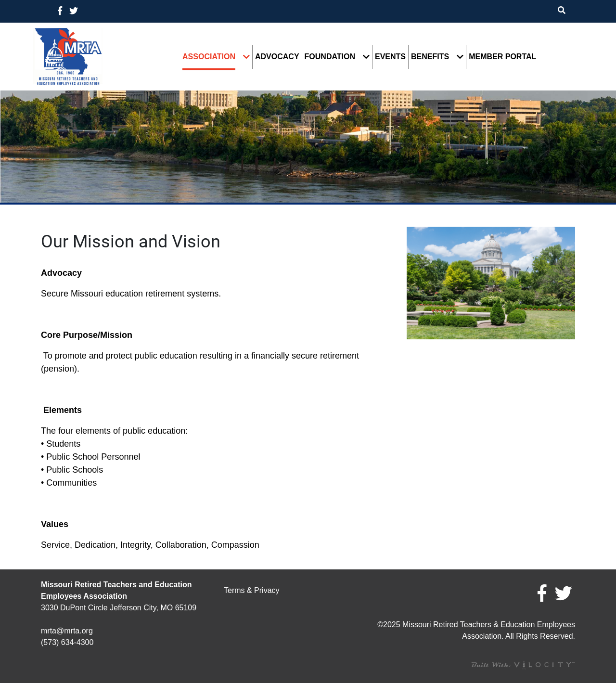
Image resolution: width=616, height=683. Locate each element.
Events (390, 57)
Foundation (330, 57)
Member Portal (502, 57)
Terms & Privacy (252, 590)
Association (209, 57)
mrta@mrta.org (67, 631)
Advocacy (277, 57)
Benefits (430, 57)
